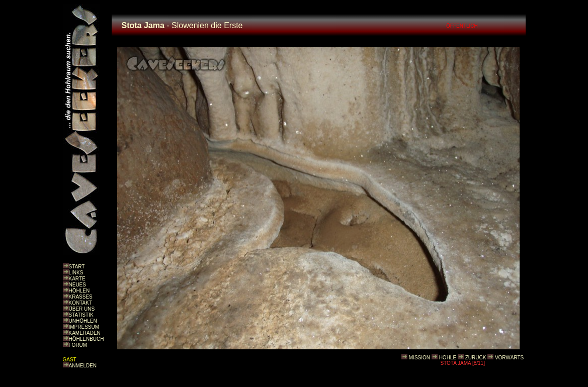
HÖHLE (448, 358)
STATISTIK (81, 315)
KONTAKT (80, 303)
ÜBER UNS (82, 309)
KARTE (77, 279)
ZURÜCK (476, 358)
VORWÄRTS (509, 358)
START (77, 267)
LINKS (76, 273)
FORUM (78, 345)
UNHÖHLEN (83, 321)
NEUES (77, 285)
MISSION (419, 358)
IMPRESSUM (84, 327)
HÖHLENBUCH (87, 339)
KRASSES (81, 297)
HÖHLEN (79, 291)
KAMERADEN (85, 333)
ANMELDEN (83, 366)
